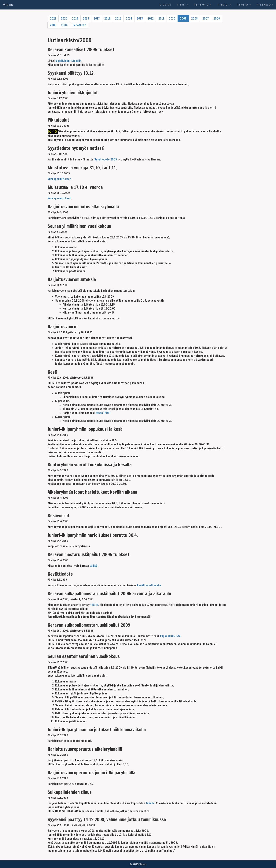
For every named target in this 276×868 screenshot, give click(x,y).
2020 (64, 18)
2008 (194, 18)
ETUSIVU (165, 5)
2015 (118, 18)
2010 (172, 18)
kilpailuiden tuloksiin (68, 61)
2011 (161, 18)
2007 (206, 18)
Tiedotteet (79, 25)
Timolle (150, 803)
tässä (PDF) (103, 413)
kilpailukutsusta (170, 636)
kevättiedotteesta (149, 585)
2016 (107, 18)
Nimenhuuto (265, 5)
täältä (94, 566)
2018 (86, 18)
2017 (97, 18)
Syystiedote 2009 (106, 159)
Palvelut (244, 5)
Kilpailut (224, 5)
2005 (53, 25)
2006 (217, 18)
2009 (183, 18)
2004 (64, 25)
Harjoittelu (203, 5)
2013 (140, 18)
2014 (129, 18)
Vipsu (8, 5)
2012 (151, 18)
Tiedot (183, 5)
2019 (75, 18)
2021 (53, 18)
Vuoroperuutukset (59, 179)
